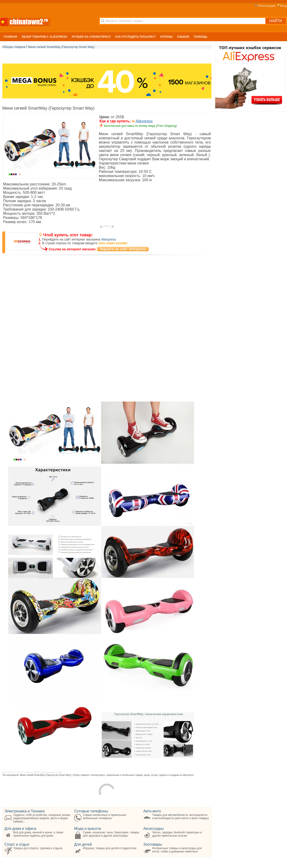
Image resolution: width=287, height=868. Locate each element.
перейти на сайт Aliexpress (123, 249)
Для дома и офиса (20, 829)
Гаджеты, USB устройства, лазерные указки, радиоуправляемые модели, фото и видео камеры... (42, 818)
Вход (282, 6)
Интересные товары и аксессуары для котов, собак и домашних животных (177, 850)
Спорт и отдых (17, 844)
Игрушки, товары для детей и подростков (110, 848)
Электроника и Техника (25, 811)
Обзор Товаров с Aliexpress (44, 37)
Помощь (201, 37)
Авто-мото (152, 811)
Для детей (83, 844)
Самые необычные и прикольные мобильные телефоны (105, 817)
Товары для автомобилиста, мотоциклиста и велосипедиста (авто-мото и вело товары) (181, 817)
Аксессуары (154, 829)
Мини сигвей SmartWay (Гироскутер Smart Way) (61, 47)
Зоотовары (153, 844)
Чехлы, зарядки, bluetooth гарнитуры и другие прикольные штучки (177, 834)
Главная (10, 37)
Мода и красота (88, 829)
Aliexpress (144, 121)
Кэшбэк (183, 37)
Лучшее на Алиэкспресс (91, 37)
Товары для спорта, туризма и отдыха (38, 848)
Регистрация (265, 6)
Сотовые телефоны (91, 811)
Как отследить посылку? (135, 37)
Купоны (167, 37)
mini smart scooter (113, 243)
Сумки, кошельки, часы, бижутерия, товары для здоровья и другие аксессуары (111, 834)
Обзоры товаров (14, 47)
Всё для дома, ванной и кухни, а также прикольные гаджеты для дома (38, 834)
